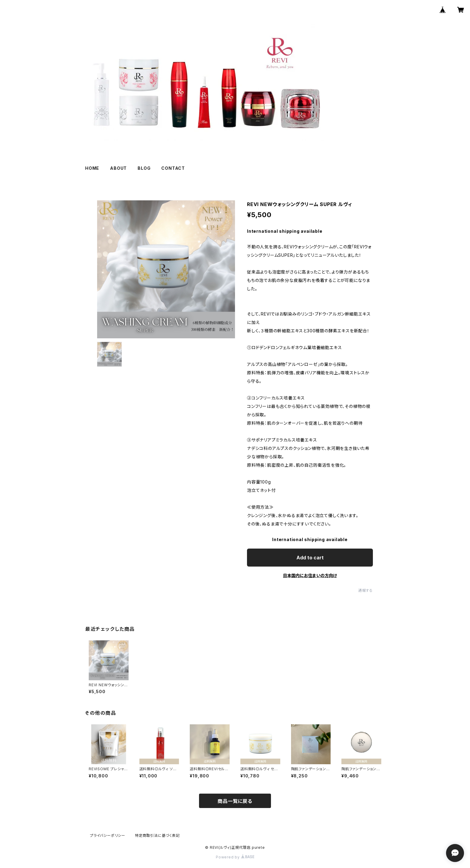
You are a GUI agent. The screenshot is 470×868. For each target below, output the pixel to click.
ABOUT (118, 168)
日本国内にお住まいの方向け (310, 575)
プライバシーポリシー (108, 835)
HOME (92, 168)
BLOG (144, 168)
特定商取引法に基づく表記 (157, 835)
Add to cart (310, 558)
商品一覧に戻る (235, 801)
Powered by (235, 857)
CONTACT (173, 168)
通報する (366, 590)
